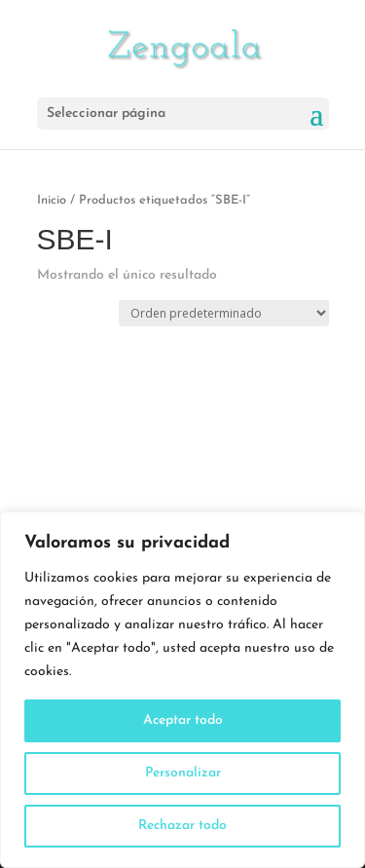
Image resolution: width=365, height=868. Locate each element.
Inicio (52, 200)
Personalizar (183, 773)
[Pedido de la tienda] (224, 313)
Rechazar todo (182, 826)
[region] (182, 690)
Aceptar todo (183, 720)
